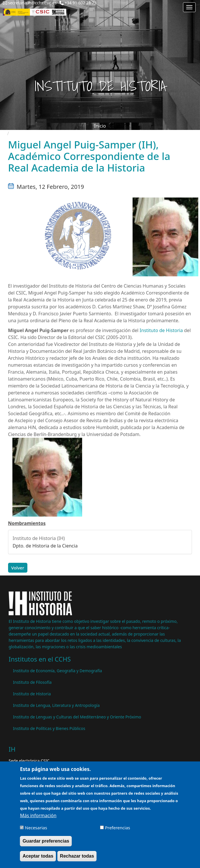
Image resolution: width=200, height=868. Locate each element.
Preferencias (117, 830)
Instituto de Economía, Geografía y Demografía (57, 671)
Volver (18, 568)
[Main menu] (189, 7)
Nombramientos (27, 523)
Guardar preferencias (46, 844)
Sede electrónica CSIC (29, 761)
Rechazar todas (77, 859)
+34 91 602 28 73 (81, 3)
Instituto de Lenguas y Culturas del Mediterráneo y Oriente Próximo (77, 717)
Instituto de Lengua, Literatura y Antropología (56, 705)
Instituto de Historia (162, 330)
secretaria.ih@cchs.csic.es (32, 3)
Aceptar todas (38, 859)
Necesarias (36, 830)
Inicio (100, 126)
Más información (38, 818)
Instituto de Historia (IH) (39, 538)
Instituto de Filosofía (32, 682)
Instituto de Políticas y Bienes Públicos (49, 728)
